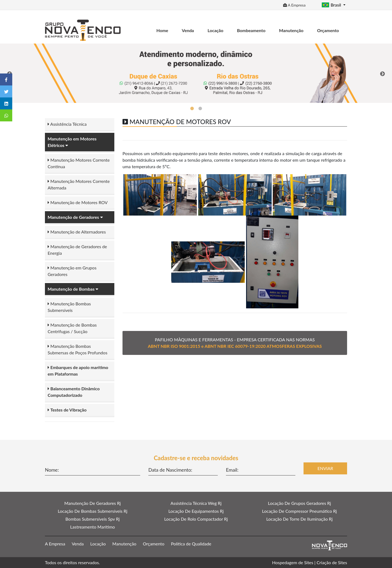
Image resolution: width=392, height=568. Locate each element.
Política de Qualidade (191, 544)
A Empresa (294, 5)
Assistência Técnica (67, 124)
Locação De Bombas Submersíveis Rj (93, 511)
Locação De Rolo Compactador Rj (196, 519)
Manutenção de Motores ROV (78, 202)
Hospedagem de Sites (293, 562)
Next (382, 74)
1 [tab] (192, 109)
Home (162, 30)
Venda (188, 30)
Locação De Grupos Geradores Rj (299, 503)
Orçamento (328, 30)
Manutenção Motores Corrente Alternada (79, 184)
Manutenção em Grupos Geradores (72, 271)
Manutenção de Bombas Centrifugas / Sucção (72, 328)
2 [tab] (200, 109)
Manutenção (291, 30)
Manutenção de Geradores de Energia (77, 250)
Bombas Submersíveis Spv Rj (92, 519)
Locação (215, 30)
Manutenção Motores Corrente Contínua (79, 163)
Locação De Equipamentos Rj (196, 511)
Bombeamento (251, 30)
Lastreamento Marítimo (93, 527)
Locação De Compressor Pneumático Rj (300, 511)
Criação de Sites (332, 562)
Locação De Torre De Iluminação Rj (299, 519)
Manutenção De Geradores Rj (92, 503)
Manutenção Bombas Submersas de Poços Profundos (77, 349)
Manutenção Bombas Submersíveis (69, 307)
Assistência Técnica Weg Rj (196, 503)
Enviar (325, 468)
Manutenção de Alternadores (77, 232)
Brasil (332, 5)
